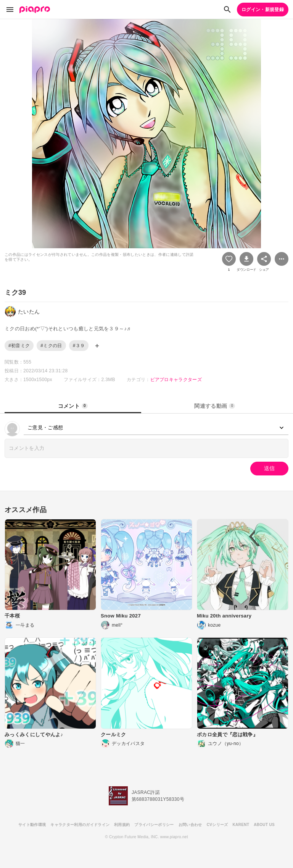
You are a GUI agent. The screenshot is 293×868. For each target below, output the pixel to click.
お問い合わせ (190, 825)
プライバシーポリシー (154, 825)
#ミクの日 (51, 346)
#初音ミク (19, 346)
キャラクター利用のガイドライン (80, 825)
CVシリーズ (217, 825)
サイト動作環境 (32, 825)
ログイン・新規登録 (263, 10)
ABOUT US (264, 825)
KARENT (241, 825)
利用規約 (122, 825)
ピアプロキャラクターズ (176, 380)
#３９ (79, 346)
